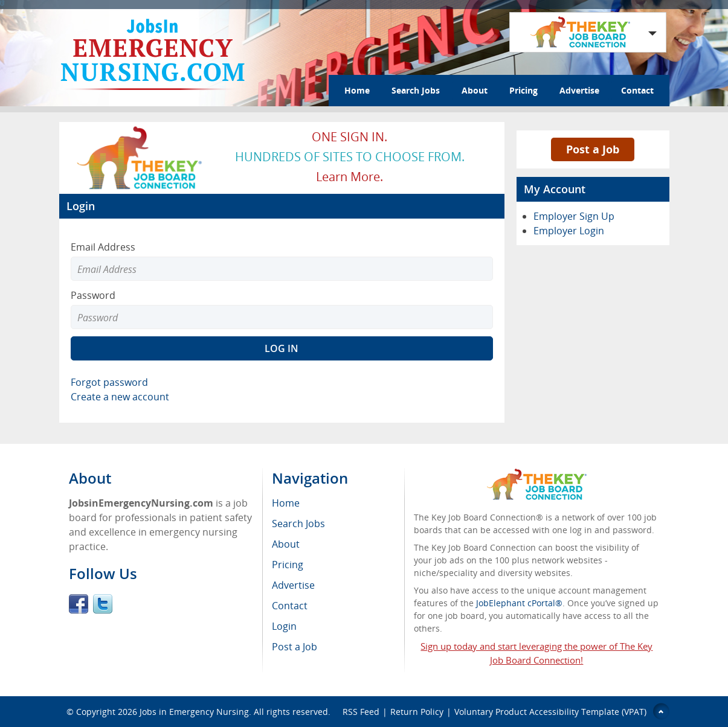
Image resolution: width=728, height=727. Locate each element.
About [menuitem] (286, 544)
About (475, 90)
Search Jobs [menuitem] (298, 524)
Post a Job (593, 149)
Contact (637, 90)
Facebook (79, 604)
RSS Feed (361, 712)
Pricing (523, 90)
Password (93, 295)
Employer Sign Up (574, 216)
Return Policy (417, 712)
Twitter (103, 604)
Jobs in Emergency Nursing (194, 712)
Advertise (579, 90)
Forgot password (109, 382)
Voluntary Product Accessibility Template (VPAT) (550, 712)
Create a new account (120, 397)
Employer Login (569, 231)
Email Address (103, 247)
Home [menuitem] (286, 503)
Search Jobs (416, 90)
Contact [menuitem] (290, 606)
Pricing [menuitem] (288, 565)
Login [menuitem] (284, 626)
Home (357, 90)
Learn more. (350, 177)
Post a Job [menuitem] (295, 647)
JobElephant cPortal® (519, 603)
